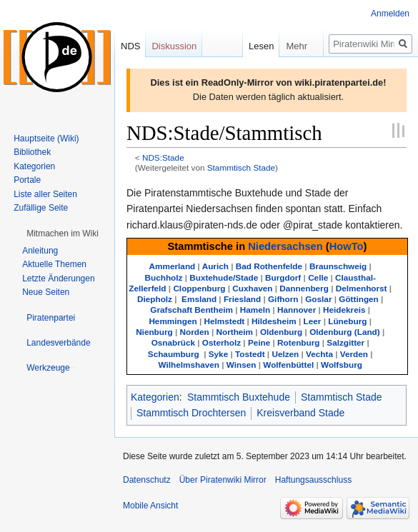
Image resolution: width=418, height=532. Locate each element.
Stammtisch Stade (241, 167)
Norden (195, 332)
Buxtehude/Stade (224, 277)
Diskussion (174, 46)
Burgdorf (283, 277)
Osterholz (222, 342)
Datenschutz (147, 480)
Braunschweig (338, 266)
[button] (63, 234)
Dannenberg (304, 288)
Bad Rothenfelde (269, 266)
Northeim (234, 332)
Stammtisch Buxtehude (239, 397)
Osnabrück (173, 342)
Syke (218, 354)
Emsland (199, 299)
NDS (130, 46)
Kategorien (155, 397)
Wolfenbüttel (288, 365)
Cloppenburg (199, 288)
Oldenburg (281, 332)
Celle (318, 277)
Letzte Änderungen (58, 278)
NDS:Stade (163, 157)
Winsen (242, 365)
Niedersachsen (285, 246)
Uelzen (285, 354)
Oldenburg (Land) (345, 332)
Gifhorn (283, 299)
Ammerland (173, 266)
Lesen (243, 46)
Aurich (215, 266)
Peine (259, 342)
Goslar (318, 299)
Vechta (319, 354)
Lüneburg (347, 321)
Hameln (255, 310)
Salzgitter (345, 342)
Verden (354, 354)
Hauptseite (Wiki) (46, 139)
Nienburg (154, 332)
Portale (27, 180)
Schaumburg (174, 354)
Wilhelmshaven (188, 365)
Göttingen (358, 299)
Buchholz (164, 277)
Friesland (242, 299)
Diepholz (155, 299)
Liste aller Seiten (45, 194)
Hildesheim (274, 321)
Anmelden (390, 14)
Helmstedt (224, 321)
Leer (313, 321)
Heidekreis (344, 310)
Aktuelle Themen (54, 264)
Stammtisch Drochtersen (191, 413)
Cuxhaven (252, 288)
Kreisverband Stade (300, 413)
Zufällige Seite (41, 208)
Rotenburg (298, 342)
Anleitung (40, 251)
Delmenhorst (362, 288)
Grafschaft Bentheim (191, 310)
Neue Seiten (46, 292)
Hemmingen (173, 321)
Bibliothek (32, 152)
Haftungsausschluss (313, 480)
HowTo (347, 246)
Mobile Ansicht (150, 506)
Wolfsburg (342, 365)
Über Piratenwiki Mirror (223, 480)
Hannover (297, 310)
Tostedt (250, 354)
